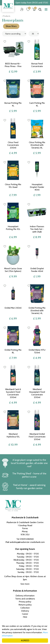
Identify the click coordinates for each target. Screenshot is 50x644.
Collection (25, 608)
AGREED (25, 640)
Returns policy (25, 605)
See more (25, 584)
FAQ (25, 617)
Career (25, 614)
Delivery (25, 611)
